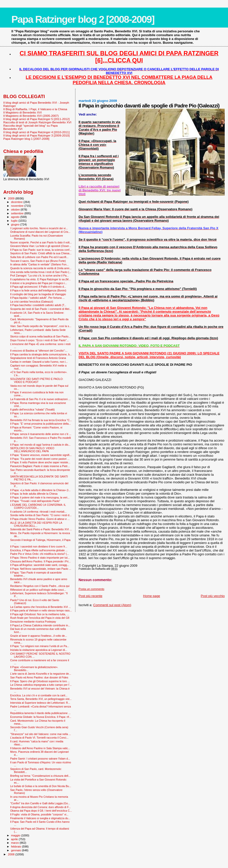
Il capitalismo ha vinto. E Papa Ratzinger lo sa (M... (40, 279)
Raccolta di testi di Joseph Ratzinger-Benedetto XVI (37, 122)
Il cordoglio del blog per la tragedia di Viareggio (38, 294)
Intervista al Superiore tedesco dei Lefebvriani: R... (40, 703)
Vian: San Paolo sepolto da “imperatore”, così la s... (41, 326)
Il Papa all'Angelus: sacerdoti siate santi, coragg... (40, 565)
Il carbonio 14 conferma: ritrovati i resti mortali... (38, 512)
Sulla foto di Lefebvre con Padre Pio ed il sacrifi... (39, 257)
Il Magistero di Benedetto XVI (23, 112)
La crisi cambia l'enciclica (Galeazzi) (32, 302)
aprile (15, 839)
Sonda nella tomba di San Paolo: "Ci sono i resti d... (41, 515)
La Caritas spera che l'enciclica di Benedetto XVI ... (40, 607)
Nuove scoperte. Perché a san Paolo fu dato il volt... (41, 242)
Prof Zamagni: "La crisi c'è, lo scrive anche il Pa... (39, 276)
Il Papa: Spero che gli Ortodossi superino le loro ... (40, 681)
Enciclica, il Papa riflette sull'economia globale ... (39, 550)
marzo (15, 843)
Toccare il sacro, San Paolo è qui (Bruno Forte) (38, 261)
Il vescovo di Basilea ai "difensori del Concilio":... (39, 351)
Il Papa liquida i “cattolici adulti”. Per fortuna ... (37, 298)
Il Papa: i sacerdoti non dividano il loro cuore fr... (39, 546)
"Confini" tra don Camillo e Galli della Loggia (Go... (40, 803)
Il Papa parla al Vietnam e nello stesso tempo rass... (41, 610)
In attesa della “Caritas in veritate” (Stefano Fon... (39, 264)
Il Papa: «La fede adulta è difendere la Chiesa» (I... (40, 490)
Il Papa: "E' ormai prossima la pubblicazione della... (40, 424)
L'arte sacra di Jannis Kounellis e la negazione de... (41, 674)
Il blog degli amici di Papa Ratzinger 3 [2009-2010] (36, 135)
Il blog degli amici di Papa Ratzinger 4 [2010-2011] (36, 132)
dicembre (17, 202)
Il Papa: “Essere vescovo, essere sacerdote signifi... (41, 455)
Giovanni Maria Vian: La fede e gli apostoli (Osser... (41, 246)
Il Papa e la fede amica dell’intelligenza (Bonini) (38, 290)
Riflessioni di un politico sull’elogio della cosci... (38, 590)
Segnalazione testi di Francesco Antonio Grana (38, 358)
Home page (151, 596)
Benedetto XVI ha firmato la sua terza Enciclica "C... (41, 420)
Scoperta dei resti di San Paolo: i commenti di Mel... (41, 309)
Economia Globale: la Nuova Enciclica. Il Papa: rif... (41, 717)
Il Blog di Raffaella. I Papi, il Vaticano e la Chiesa (35, 109)
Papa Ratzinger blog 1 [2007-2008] (26, 139)
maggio (16, 835)
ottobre (16, 210)
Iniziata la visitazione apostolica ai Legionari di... (39, 650)
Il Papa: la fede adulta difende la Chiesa (34, 494)
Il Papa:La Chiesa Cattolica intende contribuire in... (40, 625)
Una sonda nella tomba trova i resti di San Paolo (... (41, 272)
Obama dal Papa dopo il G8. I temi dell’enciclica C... (41, 811)
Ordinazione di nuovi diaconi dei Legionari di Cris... (40, 232)
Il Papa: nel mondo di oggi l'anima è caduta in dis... (40, 445)
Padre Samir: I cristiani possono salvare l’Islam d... (40, 759)
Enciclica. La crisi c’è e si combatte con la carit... (39, 695)
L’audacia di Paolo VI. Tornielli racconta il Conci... (39, 738)
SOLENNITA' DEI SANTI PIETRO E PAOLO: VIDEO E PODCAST (37, 380)
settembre (18, 213)
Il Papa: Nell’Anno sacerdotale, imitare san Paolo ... (41, 569)
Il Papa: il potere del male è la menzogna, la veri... (40, 497)
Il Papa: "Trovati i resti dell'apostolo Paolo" (35, 501)
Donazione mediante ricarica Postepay (33, 622)
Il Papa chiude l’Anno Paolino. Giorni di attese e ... (40, 519)
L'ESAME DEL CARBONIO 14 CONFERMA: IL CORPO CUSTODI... (38, 506)
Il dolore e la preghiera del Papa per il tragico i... (39, 283)
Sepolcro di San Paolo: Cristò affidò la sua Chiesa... (41, 253)
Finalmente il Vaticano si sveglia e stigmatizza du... (40, 818)
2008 (12, 854)
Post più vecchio (213, 596)
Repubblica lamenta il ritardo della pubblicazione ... (40, 713)
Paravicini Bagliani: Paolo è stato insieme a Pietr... (40, 466)
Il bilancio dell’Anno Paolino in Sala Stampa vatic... (40, 748)
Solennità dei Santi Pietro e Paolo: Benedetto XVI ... (41, 529)
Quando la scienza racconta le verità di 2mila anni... (41, 268)
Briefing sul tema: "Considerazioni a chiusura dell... (40, 776)
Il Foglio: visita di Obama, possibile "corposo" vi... (39, 814)
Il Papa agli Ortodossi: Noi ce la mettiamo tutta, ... (39, 614)
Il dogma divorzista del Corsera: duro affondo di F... (40, 807)
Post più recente (91, 596)
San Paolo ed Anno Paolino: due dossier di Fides (39, 677)
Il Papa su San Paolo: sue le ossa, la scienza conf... (41, 250)
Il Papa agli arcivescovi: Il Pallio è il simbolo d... (38, 287)
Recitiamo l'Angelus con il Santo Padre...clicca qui (40, 586)
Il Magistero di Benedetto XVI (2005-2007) (31, 116)
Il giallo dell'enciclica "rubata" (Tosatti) (32, 409)
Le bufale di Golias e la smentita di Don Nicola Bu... (41, 786)
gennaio (17, 850)
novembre (18, 206)
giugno (16, 224)
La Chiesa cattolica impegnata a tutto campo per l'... (41, 685)
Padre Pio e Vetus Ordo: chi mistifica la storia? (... (40, 554)
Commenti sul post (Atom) (112, 605)
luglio (15, 221)
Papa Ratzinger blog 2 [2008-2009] (83, 19)
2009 (12, 198)
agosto (16, 217)
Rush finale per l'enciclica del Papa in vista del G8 (40, 618)
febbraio (17, 847)
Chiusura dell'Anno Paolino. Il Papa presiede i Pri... (40, 561)
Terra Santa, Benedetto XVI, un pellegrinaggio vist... (41, 699)
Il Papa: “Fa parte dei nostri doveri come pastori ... (40, 459)
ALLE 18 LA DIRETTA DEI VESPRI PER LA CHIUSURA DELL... (36, 524)
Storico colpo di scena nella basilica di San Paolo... (40, 336)
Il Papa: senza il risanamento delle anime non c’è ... (41, 434)
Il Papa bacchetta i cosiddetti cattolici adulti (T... (38, 305)
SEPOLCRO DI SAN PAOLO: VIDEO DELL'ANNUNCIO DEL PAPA (32, 450)
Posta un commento (92, 589)
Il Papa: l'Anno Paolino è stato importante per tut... (40, 558)
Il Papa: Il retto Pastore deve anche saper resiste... (40, 462)
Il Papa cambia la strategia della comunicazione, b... (41, 354)
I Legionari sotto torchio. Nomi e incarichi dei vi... (39, 228)
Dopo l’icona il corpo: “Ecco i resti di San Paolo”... (39, 340)
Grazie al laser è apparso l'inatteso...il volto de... (39, 636)
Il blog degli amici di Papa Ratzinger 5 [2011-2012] (36, 119)
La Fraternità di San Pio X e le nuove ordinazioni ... (40, 399)
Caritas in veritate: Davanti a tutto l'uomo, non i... (39, 362)
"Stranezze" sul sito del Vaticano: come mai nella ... (40, 734)
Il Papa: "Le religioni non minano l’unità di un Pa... (40, 646)
